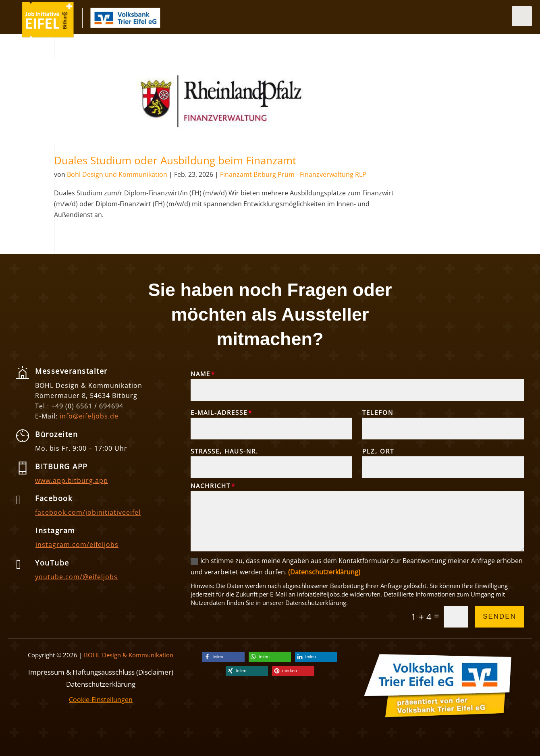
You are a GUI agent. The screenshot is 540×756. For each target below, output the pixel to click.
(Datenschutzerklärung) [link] (324, 572)
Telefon (378, 412)
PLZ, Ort (378, 451)
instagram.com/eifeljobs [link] (77, 545)
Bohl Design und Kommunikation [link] (117, 174)
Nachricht (211, 486)
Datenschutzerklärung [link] (101, 683)
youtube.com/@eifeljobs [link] (76, 577)
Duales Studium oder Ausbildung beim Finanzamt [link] (175, 160)
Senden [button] (499, 616)
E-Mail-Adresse (219, 412)
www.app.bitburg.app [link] (72, 481)
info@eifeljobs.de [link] (89, 416)
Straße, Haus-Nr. (224, 451)
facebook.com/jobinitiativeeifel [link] (88, 512)
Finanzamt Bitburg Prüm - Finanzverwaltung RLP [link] (293, 174)
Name (200, 374)
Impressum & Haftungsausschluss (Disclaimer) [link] (101, 671)
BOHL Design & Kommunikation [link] (129, 655)
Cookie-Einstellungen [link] (101, 700)
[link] (48, 35)
